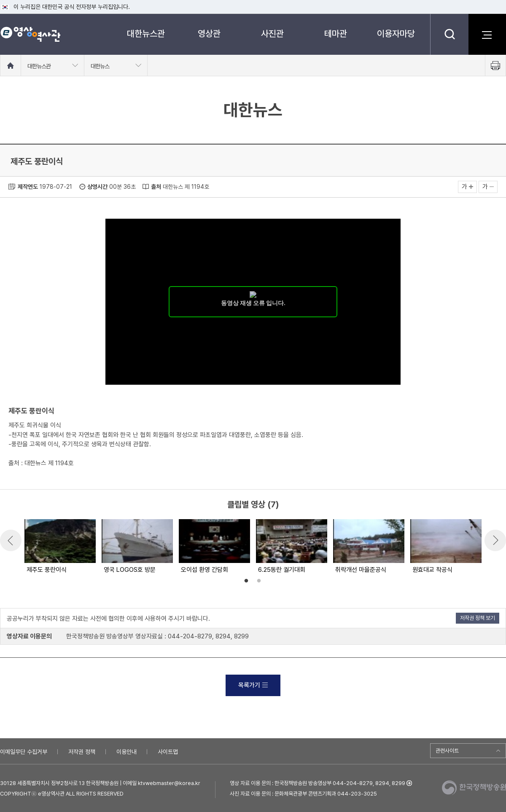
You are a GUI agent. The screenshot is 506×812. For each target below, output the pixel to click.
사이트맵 (168, 752)
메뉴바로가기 (0, 0)
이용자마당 (396, 33)
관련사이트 (447, 751)
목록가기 (253, 685)
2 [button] (259, 581)
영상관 (209, 33)
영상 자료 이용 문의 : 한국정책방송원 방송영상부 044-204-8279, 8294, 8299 (318, 783)
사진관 (272, 33)
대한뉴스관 (146, 33)
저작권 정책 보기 (478, 618)
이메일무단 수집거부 (24, 752)
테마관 (336, 33)
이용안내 (126, 752)
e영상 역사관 (30, 34)
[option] (60, 547)
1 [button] (246, 581)
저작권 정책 (82, 752)
